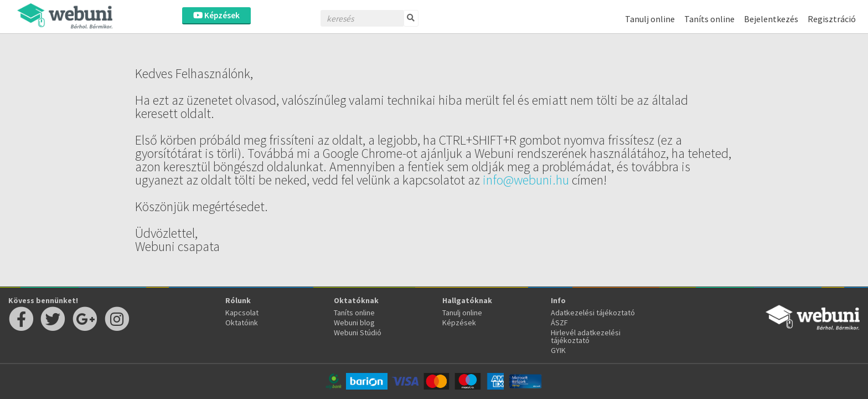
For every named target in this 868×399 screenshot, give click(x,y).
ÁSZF (559, 323)
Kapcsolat (242, 313)
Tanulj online (650, 19)
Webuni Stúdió (358, 332)
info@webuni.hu (526, 180)
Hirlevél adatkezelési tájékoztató (586, 336)
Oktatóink (242, 323)
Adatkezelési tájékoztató (593, 313)
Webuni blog (354, 323)
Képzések (216, 15)
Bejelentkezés (771, 19)
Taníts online (709, 19)
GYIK (558, 350)
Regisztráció (832, 19)
